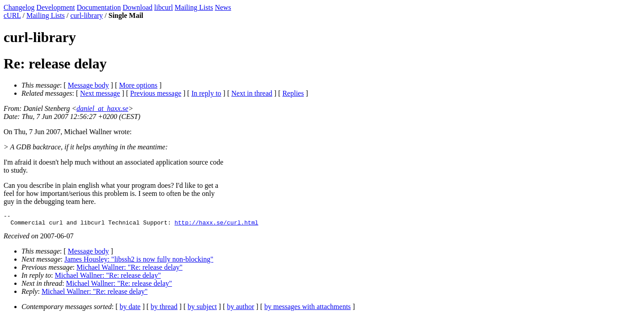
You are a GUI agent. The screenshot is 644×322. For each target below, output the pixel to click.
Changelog (19, 7)
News (223, 7)
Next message (100, 93)
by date (130, 309)
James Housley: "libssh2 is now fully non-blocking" (139, 262)
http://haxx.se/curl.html (216, 225)
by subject (202, 309)
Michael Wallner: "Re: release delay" (129, 270)
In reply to (206, 93)
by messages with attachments (307, 309)
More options (138, 85)
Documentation (99, 7)
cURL (12, 15)
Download (138, 7)
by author (240, 309)
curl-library (87, 15)
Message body (89, 85)
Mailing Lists (194, 7)
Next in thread (252, 93)
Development (55, 7)
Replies (293, 93)
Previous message (156, 93)
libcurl (164, 7)
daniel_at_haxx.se (102, 108)
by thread (164, 309)
